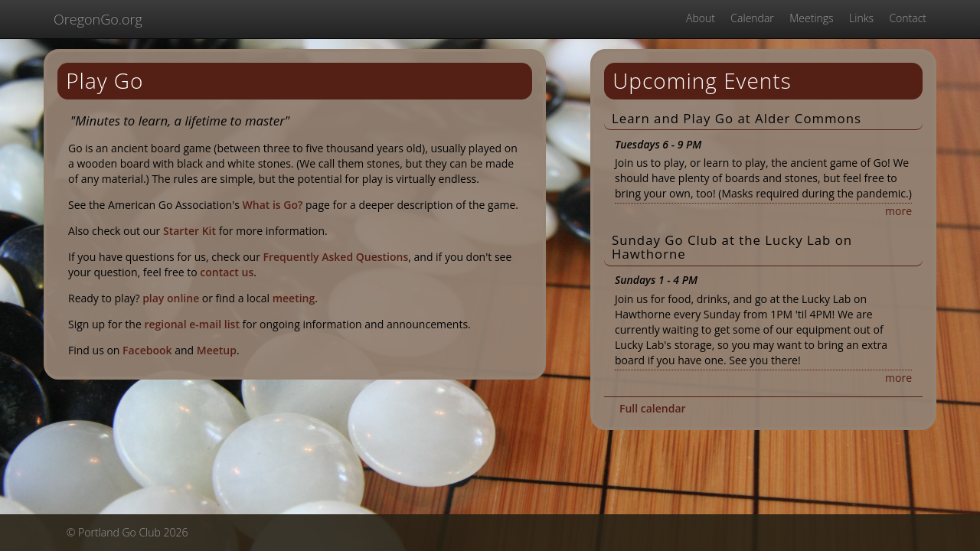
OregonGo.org (98, 19)
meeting (294, 298)
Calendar (752, 18)
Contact (908, 18)
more (898, 211)
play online (171, 298)
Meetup (217, 350)
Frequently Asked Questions (336, 257)
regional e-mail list (192, 324)
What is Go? (273, 205)
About (701, 18)
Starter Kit (189, 231)
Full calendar (653, 408)
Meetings (811, 18)
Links (861, 18)
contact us (227, 272)
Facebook (147, 350)
